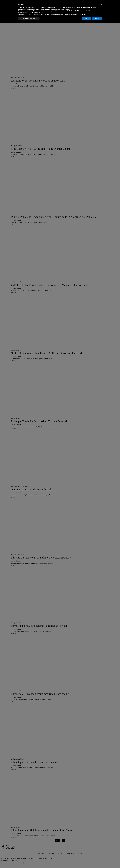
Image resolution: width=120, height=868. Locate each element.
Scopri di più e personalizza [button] (29, 19)
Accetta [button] (97, 19)
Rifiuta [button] (87, 19)
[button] (101, 4)
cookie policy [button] (67, 9)
